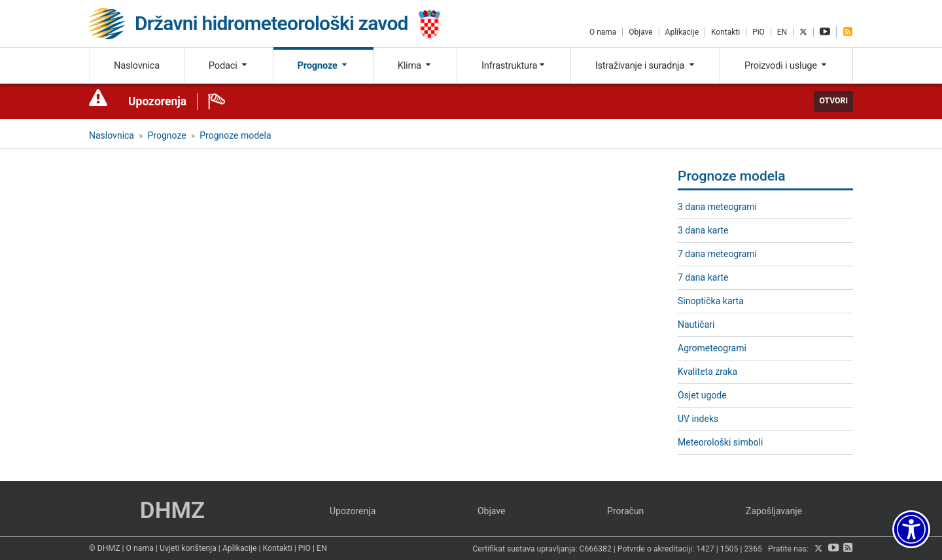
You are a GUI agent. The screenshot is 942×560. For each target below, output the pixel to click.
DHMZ (172, 511)
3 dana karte (703, 230)
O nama (603, 32)
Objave (640, 32)
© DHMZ (104, 548)
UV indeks (698, 419)
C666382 (596, 549)
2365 (753, 549)
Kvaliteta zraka (707, 372)
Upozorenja (157, 101)
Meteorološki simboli (720, 442)
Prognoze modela (235, 135)
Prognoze (323, 65)
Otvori (833, 101)
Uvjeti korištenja (188, 548)
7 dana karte (703, 277)
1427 (705, 549)
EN (782, 32)
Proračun (625, 511)
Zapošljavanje (774, 511)
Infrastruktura (514, 65)
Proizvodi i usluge (786, 65)
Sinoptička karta (711, 301)
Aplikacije (682, 32)
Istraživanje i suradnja (646, 65)
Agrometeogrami (712, 348)
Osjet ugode (702, 395)
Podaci (229, 65)
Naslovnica (137, 65)
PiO (759, 32)
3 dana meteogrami (717, 207)
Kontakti (725, 32)
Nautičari (696, 324)
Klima (415, 65)
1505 (729, 549)
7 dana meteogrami (717, 254)
